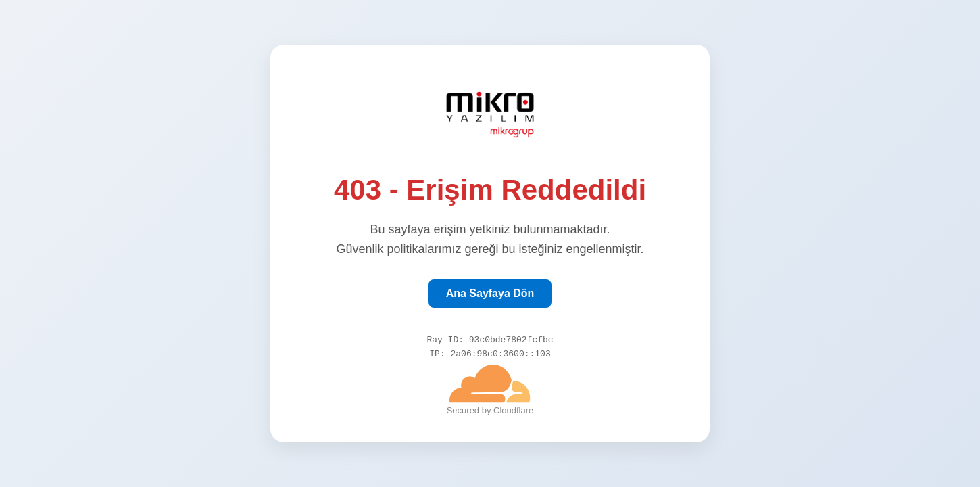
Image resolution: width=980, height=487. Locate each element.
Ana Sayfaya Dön (490, 291)
